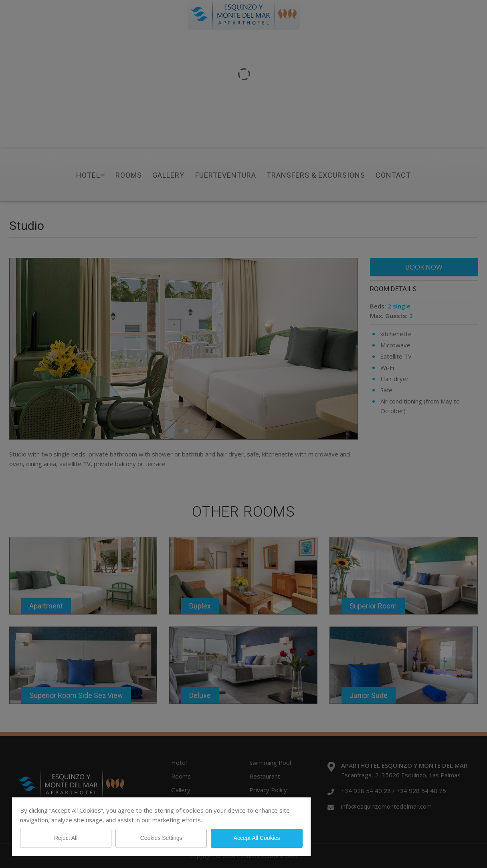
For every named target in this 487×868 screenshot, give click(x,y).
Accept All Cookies (257, 838)
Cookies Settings (161, 838)
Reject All (66, 838)
